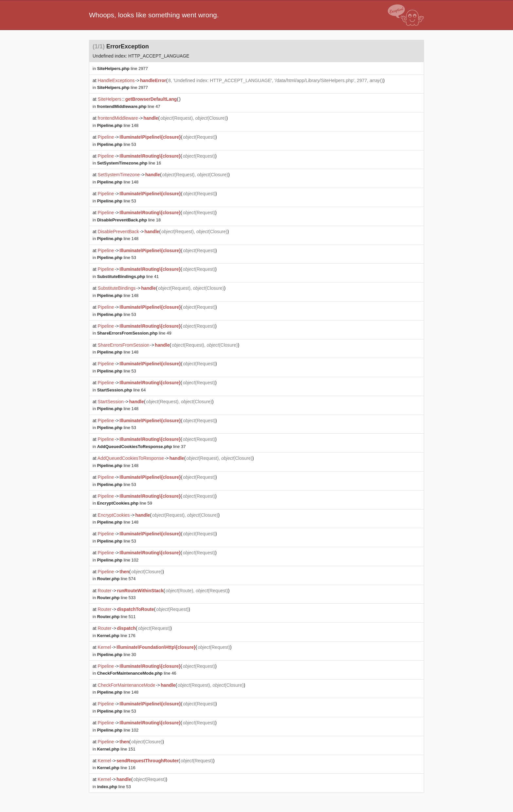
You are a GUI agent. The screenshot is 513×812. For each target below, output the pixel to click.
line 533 (116, 598)
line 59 (125, 503)
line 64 (122, 390)
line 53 (117, 144)
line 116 (116, 768)
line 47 (129, 106)
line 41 (128, 276)
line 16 (129, 163)
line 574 (116, 579)
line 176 (116, 636)
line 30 (117, 655)
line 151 (116, 749)
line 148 (118, 125)
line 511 (116, 617)
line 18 (129, 220)
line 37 (142, 447)
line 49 (134, 333)
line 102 (118, 560)
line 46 (137, 673)
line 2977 (123, 69)
